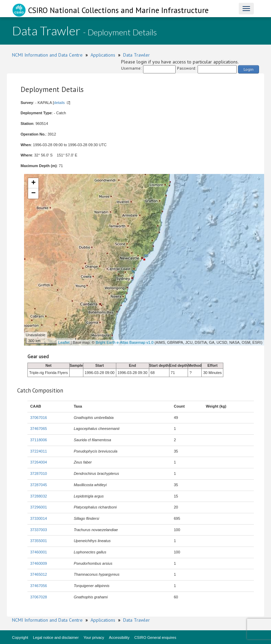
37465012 (39, 574)
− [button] (33, 194)
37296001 (39, 507)
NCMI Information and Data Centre (47, 55)
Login (249, 69)
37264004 (39, 462)
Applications (103, 55)
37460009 (39, 563)
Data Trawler (137, 55)
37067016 (39, 418)
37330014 (39, 518)
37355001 (39, 541)
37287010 (39, 473)
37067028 (39, 597)
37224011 (39, 451)
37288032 (39, 496)
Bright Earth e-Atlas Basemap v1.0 (125, 342)
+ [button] (33, 183)
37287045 (39, 485)
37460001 (39, 552)
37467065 (39, 429)
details (59, 103)
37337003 (39, 530)
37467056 (39, 586)
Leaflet (64, 342)
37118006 (39, 440)
